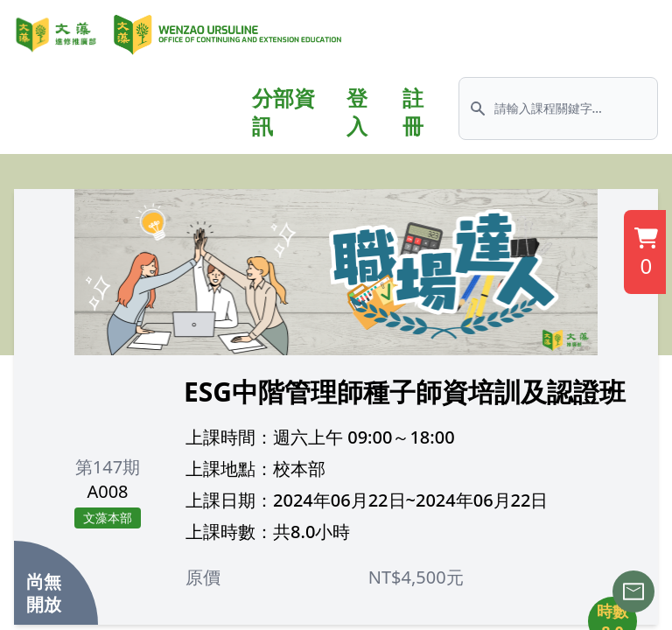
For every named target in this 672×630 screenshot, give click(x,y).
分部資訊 (283, 112)
